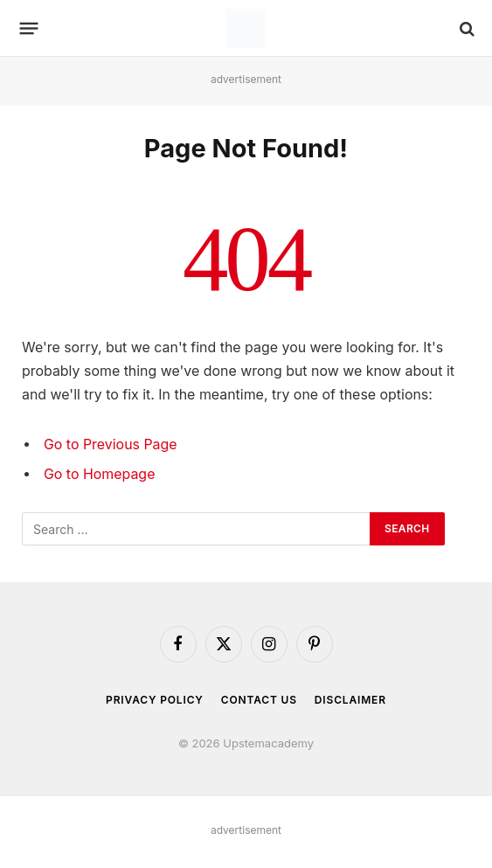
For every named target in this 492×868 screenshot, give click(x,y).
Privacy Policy (155, 700)
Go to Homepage (99, 474)
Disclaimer (350, 700)
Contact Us (259, 700)
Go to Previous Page (111, 444)
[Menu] (29, 29)
